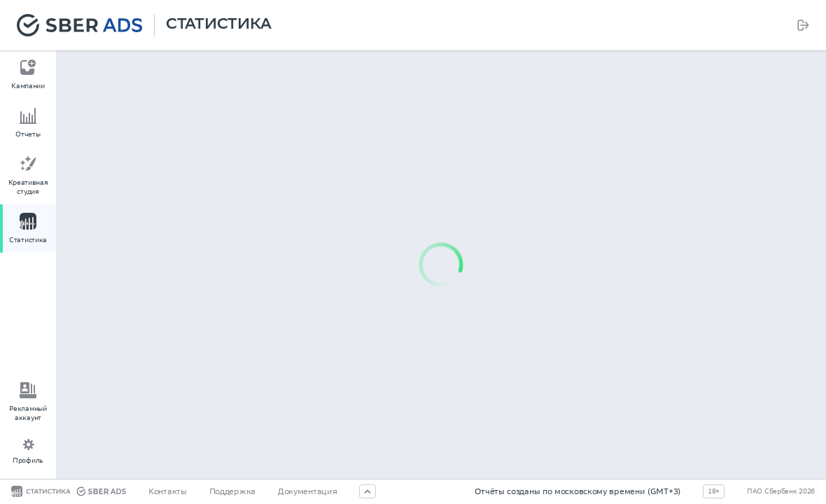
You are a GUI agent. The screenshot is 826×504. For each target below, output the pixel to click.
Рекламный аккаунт (28, 413)
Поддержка (232, 491)
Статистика (219, 25)
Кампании (28, 86)
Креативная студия (28, 187)
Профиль (28, 460)
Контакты (168, 491)
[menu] (28, 154)
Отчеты (28, 134)
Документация (307, 491)
